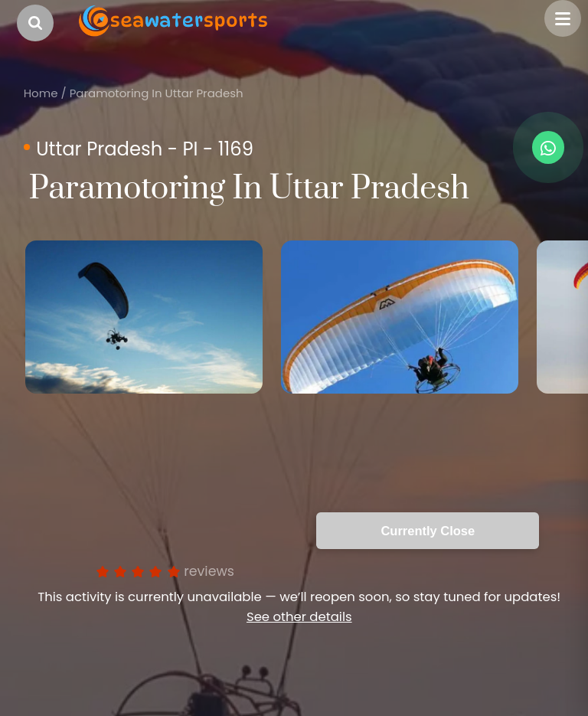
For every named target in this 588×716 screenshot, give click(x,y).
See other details (299, 617)
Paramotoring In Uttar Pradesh (157, 93)
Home (41, 93)
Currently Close (428, 531)
